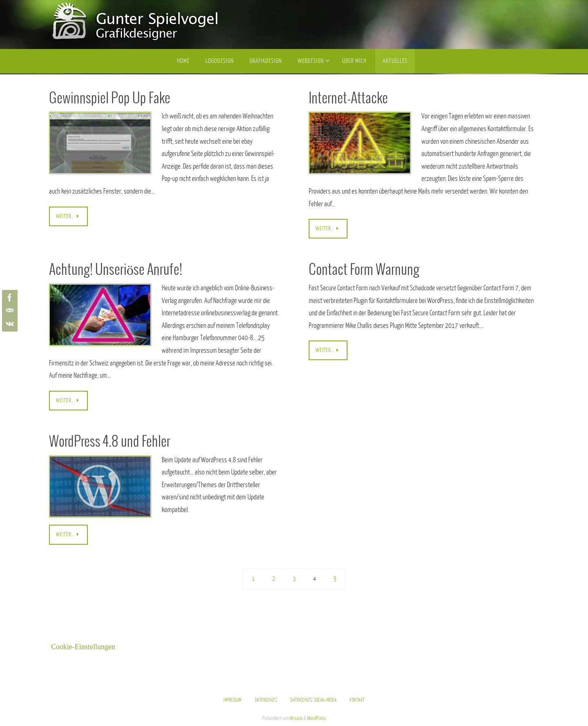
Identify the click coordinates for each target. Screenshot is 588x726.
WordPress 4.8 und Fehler (110, 442)
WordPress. (316, 718)
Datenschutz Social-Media (313, 700)
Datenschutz (266, 700)
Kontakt (357, 700)
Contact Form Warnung (364, 270)
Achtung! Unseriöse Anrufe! (116, 270)
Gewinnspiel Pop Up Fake (110, 99)
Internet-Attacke (348, 99)
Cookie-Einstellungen (83, 647)
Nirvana (296, 718)
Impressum (233, 700)
